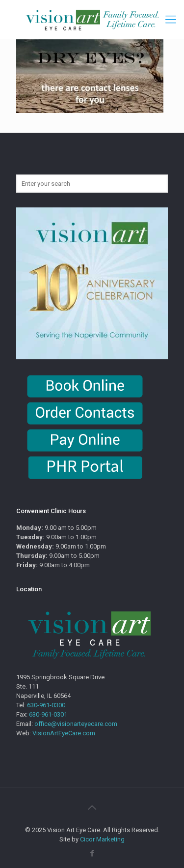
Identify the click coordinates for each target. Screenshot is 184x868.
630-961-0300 (46, 705)
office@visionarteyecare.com (76, 724)
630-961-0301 (48, 714)
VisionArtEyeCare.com (64, 733)
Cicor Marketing (102, 839)
